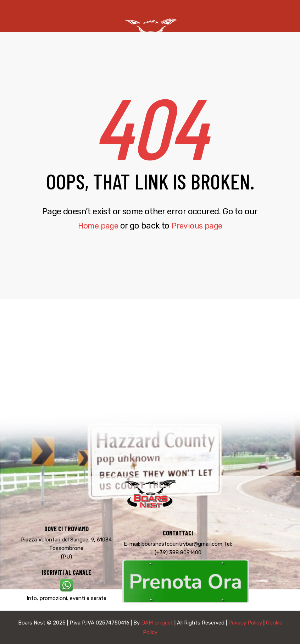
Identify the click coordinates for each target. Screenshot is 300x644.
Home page (96, 226)
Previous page (198, 226)
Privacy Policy (245, 623)
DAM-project (157, 623)
